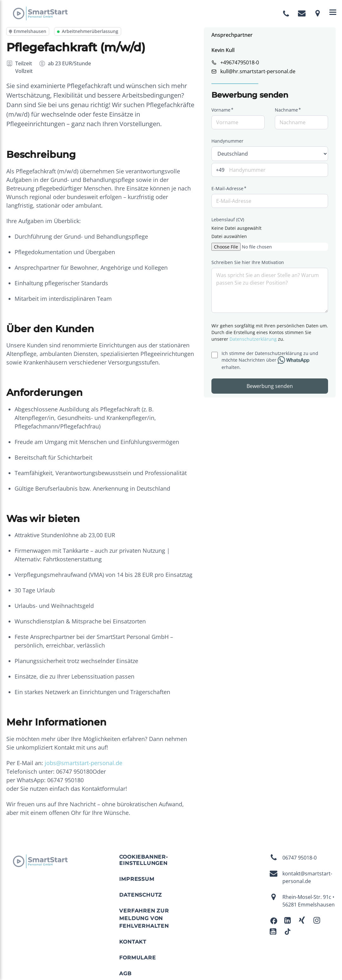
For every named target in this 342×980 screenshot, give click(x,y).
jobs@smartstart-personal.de (84, 763)
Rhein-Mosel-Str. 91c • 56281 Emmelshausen (302, 901)
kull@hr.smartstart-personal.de (258, 71)
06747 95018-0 (293, 858)
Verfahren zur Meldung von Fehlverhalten (144, 918)
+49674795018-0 (240, 62)
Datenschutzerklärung (253, 339)
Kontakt (133, 942)
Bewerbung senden (270, 386)
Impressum (137, 879)
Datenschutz (141, 895)
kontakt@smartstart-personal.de (301, 877)
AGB (125, 974)
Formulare (137, 958)
